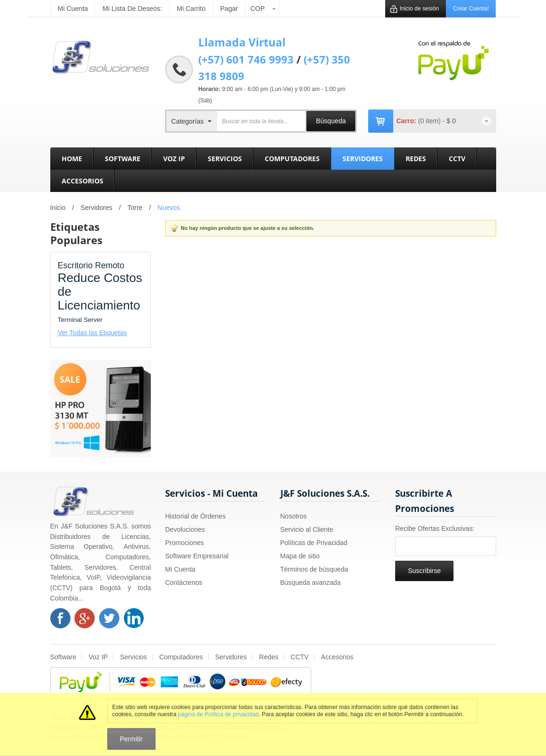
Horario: (209, 89)
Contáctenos (184, 583)
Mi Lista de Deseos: (132, 9)
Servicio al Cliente (307, 529)
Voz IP (98, 657)
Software (63, 657)
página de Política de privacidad (218, 714)
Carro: (407, 121)
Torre (135, 208)
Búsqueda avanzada (311, 583)
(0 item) (430, 121)
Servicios (134, 657)
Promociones (185, 543)
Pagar (229, 9)
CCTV (300, 657)
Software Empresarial (197, 556)
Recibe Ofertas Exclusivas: (435, 528)
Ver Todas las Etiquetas (93, 333)
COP (258, 9)
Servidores (97, 208)
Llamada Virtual (242, 42)
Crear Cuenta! (471, 9)
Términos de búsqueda (314, 569)
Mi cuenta (73, 9)
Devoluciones (185, 529)
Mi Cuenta (180, 569)
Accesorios (337, 657)
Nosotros (294, 516)
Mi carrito (191, 9)
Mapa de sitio (300, 556)
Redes (268, 657)
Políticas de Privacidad (314, 543)
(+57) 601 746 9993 (246, 59)
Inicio (58, 208)
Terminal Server (80, 320)
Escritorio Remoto (91, 265)
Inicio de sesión (419, 9)
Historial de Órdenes (195, 516)
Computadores (181, 657)
